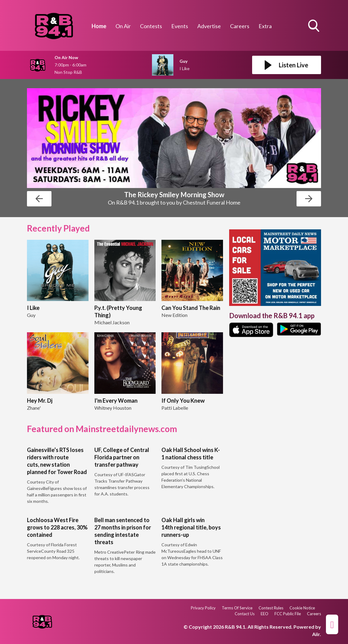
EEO (265, 614)
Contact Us (245, 614)
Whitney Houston (113, 408)
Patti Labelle (175, 408)
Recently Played (58, 228)
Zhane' (34, 408)
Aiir (316, 634)
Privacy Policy (203, 608)
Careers (240, 26)
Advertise (209, 26)
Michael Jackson (112, 322)
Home (99, 26)
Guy (31, 315)
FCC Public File (288, 614)
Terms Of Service (237, 608)
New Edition (174, 315)
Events (180, 26)
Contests (151, 26)
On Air (123, 26)
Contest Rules (271, 608)
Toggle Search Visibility (314, 26)
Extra (265, 26)
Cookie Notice (302, 608)
